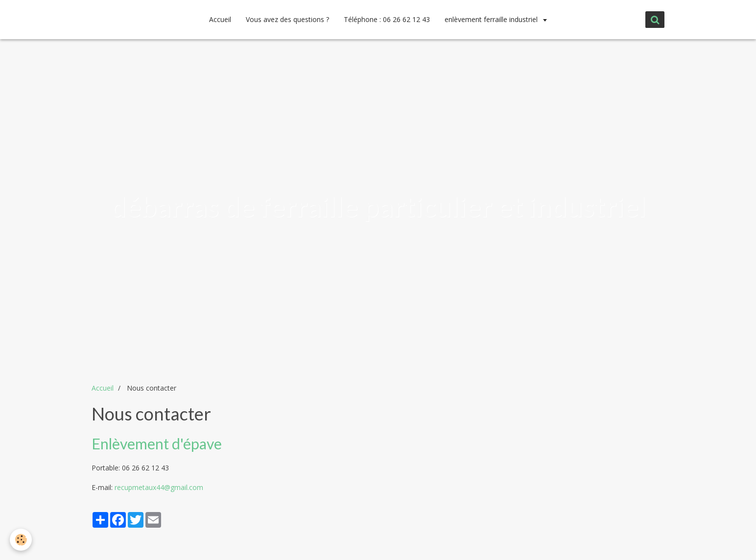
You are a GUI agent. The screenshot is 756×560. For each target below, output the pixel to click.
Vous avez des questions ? (287, 19)
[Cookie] (21, 540)
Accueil (220, 19)
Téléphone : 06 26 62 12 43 (387, 19)
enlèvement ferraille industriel (492, 19)
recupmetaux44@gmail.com (159, 487)
